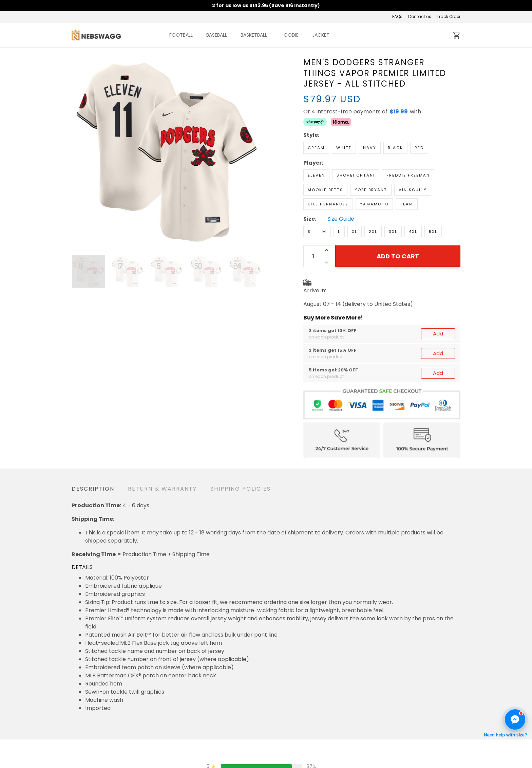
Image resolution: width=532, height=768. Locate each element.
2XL (373, 232)
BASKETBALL (254, 35)
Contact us (420, 16)
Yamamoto (374, 204)
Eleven (316, 175)
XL (355, 232)
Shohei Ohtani (356, 175)
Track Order (449, 16)
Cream (316, 148)
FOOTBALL (181, 35)
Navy (370, 148)
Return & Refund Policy (234, 761)
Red (419, 148)
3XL (393, 232)
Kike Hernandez (328, 204)
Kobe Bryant (371, 190)
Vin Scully (413, 190)
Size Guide (341, 219)
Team (407, 204)
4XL (413, 232)
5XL (433, 232)
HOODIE (290, 35)
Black (395, 148)
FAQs (397, 16)
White (344, 148)
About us (348, 761)
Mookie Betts (325, 190)
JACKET (321, 35)
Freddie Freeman (408, 175)
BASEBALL (217, 35)
